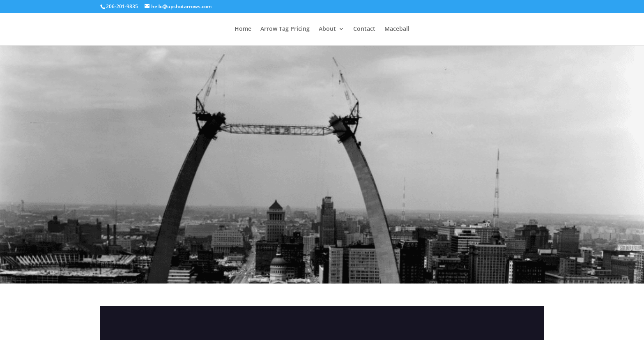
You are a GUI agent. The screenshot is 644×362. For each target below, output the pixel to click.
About (327, 29)
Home (243, 29)
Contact (364, 29)
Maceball (397, 29)
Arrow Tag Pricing (285, 29)
